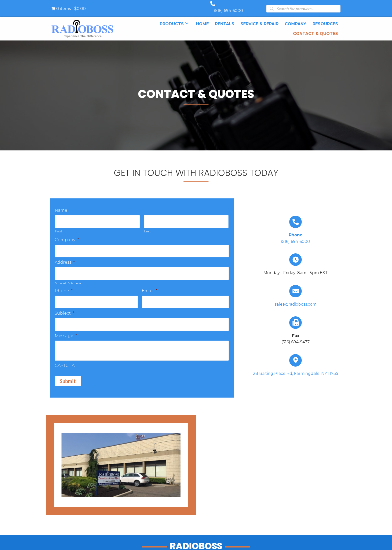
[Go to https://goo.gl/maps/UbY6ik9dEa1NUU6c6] (295, 361)
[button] (187, 18)
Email (150, 284)
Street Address (68, 276)
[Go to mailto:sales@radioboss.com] (295, 292)
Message (66, 328)
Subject (65, 306)
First (59, 226)
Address (65, 256)
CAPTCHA (65, 357)
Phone (64, 284)
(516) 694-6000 (233, 6)
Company (67, 234)
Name (61, 205)
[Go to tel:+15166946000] (295, 226)
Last (147, 226)
